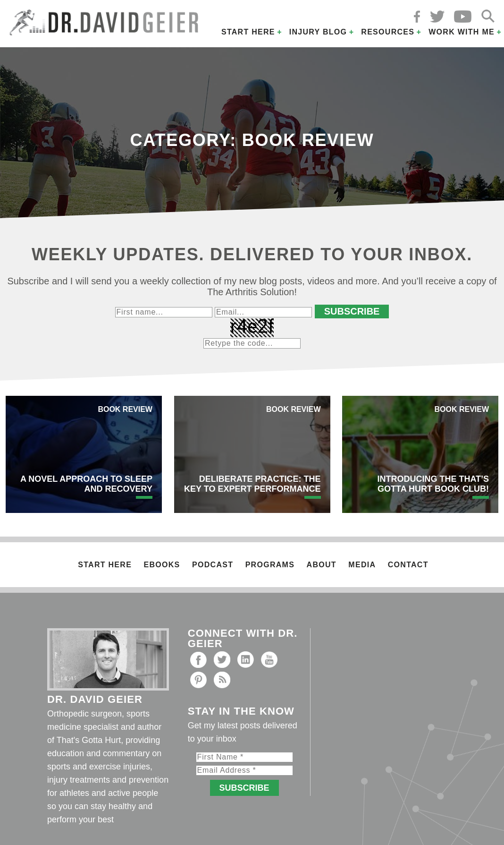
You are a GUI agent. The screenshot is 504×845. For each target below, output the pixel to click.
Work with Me (462, 32)
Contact (408, 565)
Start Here (248, 32)
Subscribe (352, 311)
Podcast (213, 565)
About (322, 565)
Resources (388, 32)
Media (362, 565)
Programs (270, 565)
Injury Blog (318, 32)
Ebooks (162, 565)
